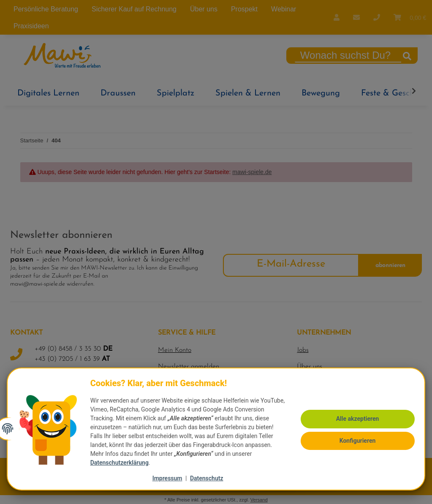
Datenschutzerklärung (121, 463)
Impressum (167, 478)
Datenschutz (207, 478)
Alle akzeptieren (356, 415)
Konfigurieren (356, 436)
